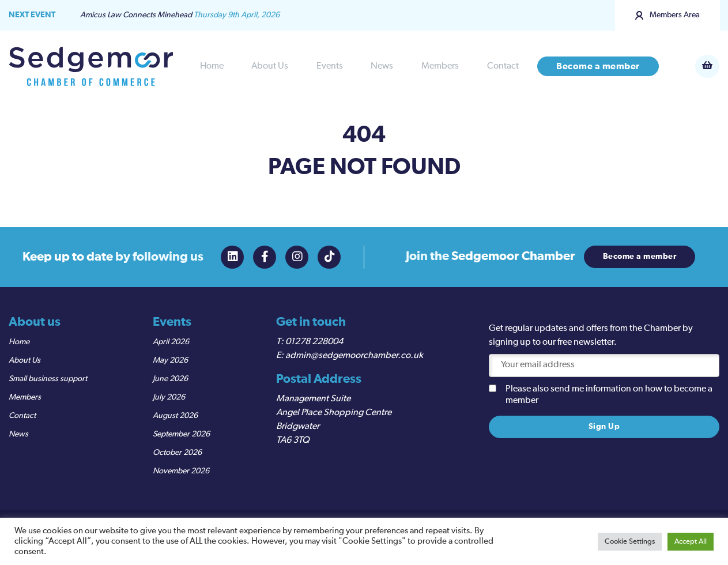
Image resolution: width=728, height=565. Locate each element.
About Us (270, 66)
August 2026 (175, 416)
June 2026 (170, 379)
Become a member (598, 66)
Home (212, 66)
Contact (503, 66)
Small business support (48, 379)
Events (330, 66)
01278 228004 (314, 342)
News (382, 66)
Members (440, 66)
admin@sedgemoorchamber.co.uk (354, 356)
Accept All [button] (691, 542)
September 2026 (181, 434)
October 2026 (177, 453)
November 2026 (181, 471)
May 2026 (170, 360)
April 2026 (171, 342)
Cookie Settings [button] (630, 542)
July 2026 (169, 397)
